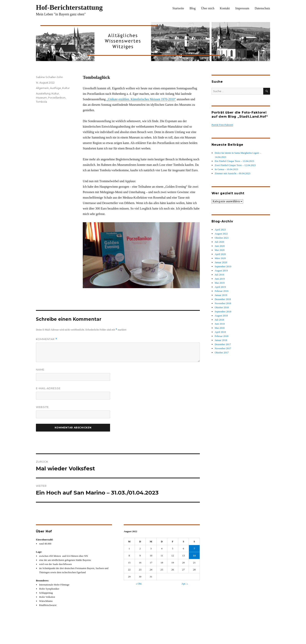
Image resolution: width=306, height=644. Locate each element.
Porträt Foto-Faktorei (222, 125)
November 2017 (223, 348)
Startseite (178, 8)
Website (42, 407)
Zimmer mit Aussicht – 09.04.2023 (232, 173)
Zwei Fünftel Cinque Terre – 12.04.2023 (235, 165)
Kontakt (225, 8)
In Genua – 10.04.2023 (226, 169)
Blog (193, 8)
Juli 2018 (219, 320)
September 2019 (223, 266)
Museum (41, 98)
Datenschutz (262, 8)
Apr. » (185, 584)
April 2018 (220, 332)
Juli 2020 (219, 242)
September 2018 (223, 311)
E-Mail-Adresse (48, 388)
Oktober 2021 (222, 238)
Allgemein (42, 88)
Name (40, 370)
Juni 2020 (220, 246)
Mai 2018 (220, 328)
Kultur (66, 88)
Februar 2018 (221, 336)
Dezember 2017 (223, 344)
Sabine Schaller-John (49, 77)
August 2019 (221, 270)
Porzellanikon (57, 98)
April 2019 (220, 287)
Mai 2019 (220, 283)
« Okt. (139, 584)
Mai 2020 (220, 250)
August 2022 (221, 234)
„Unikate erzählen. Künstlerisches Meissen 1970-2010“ (141, 99)
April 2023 (220, 230)
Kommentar (47, 339)
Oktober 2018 (222, 307)
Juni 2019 (220, 279)
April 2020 (220, 254)
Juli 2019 (219, 275)
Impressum (242, 8)
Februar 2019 (221, 291)
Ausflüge (56, 88)
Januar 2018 (221, 340)
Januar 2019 (221, 295)
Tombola (41, 102)
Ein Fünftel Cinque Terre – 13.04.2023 (234, 161)
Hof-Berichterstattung (69, 7)
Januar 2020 (221, 262)
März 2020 (220, 258)
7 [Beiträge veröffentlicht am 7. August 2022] (194, 549)
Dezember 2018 (223, 299)
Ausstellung (43, 93)
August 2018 (221, 316)
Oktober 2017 (222, 352)
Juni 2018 (220, 324)
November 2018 (223, 303)
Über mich (208, 8)
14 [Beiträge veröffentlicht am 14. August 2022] (194, 556)
